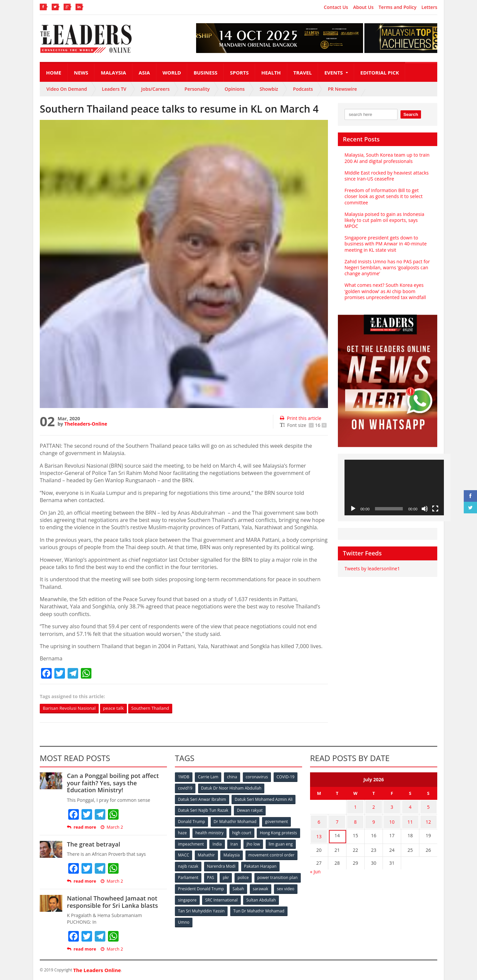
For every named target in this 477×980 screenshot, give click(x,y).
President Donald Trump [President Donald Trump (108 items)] (250, 886)
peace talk (117, 708)
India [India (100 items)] (264, 843)
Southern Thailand (156, 708)
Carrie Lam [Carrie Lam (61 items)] (209, 777)
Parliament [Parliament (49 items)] (229, 876)
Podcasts (303, 89)
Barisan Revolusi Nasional (71, 708)
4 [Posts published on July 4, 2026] (410, 807)
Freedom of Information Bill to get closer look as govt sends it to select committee (383, 196)
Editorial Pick (380, 73)
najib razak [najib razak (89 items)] (243, 865)
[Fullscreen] (435, 509)
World (172, 73)
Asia (144, 73)
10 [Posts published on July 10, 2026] (392, 820)
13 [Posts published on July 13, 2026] (319, 832)
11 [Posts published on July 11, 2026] (410, 820)
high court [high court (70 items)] (243, 832)
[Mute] (425, 509)
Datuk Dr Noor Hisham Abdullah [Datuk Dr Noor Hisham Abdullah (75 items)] (232, 788)
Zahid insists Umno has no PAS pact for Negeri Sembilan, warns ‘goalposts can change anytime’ (387, 267)
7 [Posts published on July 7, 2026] (337, 820)
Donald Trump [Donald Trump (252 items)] (192, 821)
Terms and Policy (398, 7)
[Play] (353, 509)
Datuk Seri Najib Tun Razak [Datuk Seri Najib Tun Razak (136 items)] (203, 810)
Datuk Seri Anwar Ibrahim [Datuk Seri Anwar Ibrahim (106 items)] (202, 799)
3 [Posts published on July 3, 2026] (392, 807)
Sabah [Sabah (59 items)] (287, 886)
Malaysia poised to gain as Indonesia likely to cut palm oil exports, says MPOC (384, 220)
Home (54, 73)
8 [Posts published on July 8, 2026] (355, 820)
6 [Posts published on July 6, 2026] (319, 820)
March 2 (111, 827)
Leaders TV (114, 89)
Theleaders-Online (85, 424)
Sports (239, 73)
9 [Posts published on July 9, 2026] (374, 820)
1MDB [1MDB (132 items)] (184, 777)
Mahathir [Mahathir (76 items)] (263, 854)
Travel (303, 73)
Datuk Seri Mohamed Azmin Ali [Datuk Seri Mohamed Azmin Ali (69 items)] (264, 799)
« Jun (315, 867)
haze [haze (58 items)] (183, 832)
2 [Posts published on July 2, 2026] (374, 807)
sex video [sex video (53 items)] (211, 897)
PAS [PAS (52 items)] (252, 876)
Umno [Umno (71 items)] (243, 919)
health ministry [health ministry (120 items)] (210, 832)
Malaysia (113, 73)
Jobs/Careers (155, 89)
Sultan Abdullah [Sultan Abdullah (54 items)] (193, 908)
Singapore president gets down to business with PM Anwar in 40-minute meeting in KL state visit (385, 244)
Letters (429, 7)
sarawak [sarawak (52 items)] (186, 897)
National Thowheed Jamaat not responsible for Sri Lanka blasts (112, 902)
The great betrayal (93, 844)
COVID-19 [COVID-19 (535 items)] (287, 777)
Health (271, 73)
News (81, 73)
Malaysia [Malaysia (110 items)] (288, 854)
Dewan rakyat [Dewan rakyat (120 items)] (250, 810)
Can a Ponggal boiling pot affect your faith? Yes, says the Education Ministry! (117, 783)
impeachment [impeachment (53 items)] (237, 843)
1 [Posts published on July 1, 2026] (355, 807)
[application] (394, 488)
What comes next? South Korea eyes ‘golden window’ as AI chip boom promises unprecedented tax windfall (385, 291)
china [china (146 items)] (233, 777)
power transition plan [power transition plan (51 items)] (198, 886)
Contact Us (336, 7)
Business (205, 73)
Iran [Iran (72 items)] (281, 843)
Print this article (300, 418)
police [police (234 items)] (286, 876)
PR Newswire (343, 89)
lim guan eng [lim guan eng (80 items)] (213, 854)
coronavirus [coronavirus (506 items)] (258, 777)
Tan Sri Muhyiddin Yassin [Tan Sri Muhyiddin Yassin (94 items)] (240, 908)
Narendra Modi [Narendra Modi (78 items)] (276, 865)
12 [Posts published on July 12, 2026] (428, 820)
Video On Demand (67, 89)
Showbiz (269, 89)
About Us (363, 7)
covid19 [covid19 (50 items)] (185, 788)
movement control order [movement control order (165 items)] (201, 865)
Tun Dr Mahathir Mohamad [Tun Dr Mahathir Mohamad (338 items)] (204, 919)
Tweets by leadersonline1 (372, 568)
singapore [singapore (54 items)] (238, 897)
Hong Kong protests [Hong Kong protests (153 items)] (197, 843)
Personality (197, 89)
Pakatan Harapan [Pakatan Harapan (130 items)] (194, 876)
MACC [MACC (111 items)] (239, 854)
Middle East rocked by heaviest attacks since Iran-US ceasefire (386, 176)
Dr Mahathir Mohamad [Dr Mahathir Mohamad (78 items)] (235, 821)
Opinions (235, 89)
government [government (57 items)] (277, 821)
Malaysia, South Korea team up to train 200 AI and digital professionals (387, 158)
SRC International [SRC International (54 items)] (273, 897)
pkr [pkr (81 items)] (268, 876)
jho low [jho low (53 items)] (185, 854)
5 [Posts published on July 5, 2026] (428, 807)
